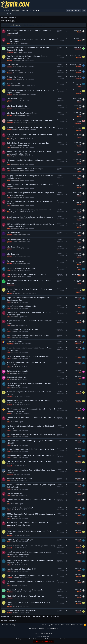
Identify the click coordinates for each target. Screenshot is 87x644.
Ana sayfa (6, 11)
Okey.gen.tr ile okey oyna (17, 377)
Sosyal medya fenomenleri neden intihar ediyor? (25, 169)
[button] (30, 11)
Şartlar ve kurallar (54, 625)
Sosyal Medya (32, 285)
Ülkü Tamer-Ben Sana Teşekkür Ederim (22, 113)
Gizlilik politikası (65, 625)
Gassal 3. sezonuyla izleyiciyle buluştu (22, 268)
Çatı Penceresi (13, 65)
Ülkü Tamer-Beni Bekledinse (18, 106)
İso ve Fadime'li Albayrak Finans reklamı (22, 306)
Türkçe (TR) (14, 625)
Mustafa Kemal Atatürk (26, 592)
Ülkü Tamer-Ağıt (13, 254)
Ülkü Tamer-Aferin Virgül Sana (19, 261)
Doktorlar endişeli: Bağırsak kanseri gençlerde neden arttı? (29, 210)
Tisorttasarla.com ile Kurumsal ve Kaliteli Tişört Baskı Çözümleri (31, 127)
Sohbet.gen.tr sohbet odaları (18, 371)
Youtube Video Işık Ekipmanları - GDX (21, 569)
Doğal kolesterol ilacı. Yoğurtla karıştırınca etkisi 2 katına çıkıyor (31, 217)
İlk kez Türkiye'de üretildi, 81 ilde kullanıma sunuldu (26, 275)
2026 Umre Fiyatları (15, 83)
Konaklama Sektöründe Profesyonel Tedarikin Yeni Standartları (31, 455)
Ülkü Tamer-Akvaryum (15, 247)
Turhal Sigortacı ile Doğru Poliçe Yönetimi (23, 329)
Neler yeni (25, 11)
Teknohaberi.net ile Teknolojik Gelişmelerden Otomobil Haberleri (31, 120)
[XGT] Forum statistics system (43, 630)
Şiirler (28, 101)
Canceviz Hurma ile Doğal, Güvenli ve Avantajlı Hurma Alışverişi (31, 546)
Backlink (57, 616)
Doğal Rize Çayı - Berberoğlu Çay (20, 540)
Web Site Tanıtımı (27, 52)
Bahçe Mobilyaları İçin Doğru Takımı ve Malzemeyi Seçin (29, 336)
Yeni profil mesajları (28, 25)
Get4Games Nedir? (14, 342)
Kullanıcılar (37, 11)
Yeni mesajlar (5, 14)
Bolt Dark (5, 625)
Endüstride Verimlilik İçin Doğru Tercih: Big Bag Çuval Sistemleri (31, 435)
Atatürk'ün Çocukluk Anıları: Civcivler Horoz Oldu (26, 596)
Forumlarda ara (15, 14)
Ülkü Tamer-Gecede (15, 99)
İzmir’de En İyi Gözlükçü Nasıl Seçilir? (21, 611)
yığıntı (13, 616)
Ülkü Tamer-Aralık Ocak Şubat (19, 240)
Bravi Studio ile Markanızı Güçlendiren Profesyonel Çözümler (30, 575)
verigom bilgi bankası (23, 616)
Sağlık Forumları (23, 35)
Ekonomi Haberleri (24, 413)
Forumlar (15, 11)
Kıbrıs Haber (5, 616)
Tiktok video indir (47, 616)
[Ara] (84, 11)
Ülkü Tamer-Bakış (14, 233)
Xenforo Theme (43, 636)
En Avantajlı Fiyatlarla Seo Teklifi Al (20, 508)
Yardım (73, 625)
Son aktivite (41, 25)
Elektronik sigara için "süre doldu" (20, 479)
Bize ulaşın (44, 625)
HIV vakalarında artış (15, 493)
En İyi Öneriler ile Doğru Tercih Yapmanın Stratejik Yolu (28, 356)
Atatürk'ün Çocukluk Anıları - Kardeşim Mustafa (25, 590)
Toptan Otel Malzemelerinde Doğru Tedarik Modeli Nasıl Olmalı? (31, 449)
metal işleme (36, 616)
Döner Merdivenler (14, 71)
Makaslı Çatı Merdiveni (16, 77)
